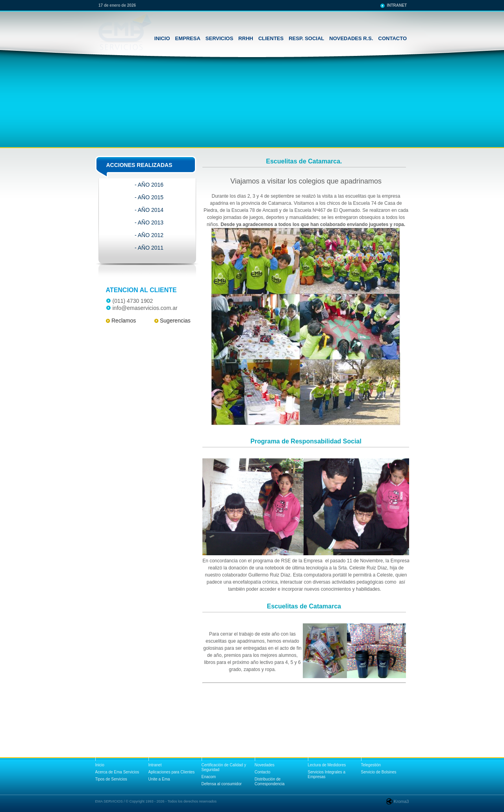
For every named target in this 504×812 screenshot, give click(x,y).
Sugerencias (175, 321)
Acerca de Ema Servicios (117, 772)
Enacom (209, 777)
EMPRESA (188, 38)
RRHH (246, 38)
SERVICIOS (220, 38)
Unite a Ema (159, 779)
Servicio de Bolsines (379, 772)
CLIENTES (271, 38)
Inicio (100, 765)
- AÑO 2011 (149, 248)
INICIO (162, 38)
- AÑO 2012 (149, 235)
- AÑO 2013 (149, 222)
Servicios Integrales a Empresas (327, 774)
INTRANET (397, 5)
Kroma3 (401, 801)
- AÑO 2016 (149, 185)
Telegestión (371, 765)
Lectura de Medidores (327, 765)
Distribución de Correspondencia (270, 781)
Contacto (263, 772)
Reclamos (124, 321)
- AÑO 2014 (149, 210)
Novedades (265, 765)
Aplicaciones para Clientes (172, 772)
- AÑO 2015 (149, 197)
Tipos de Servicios (111, 779)
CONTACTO (393, 38)
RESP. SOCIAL (306, 38)
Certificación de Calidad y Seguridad (224, 767)
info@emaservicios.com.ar (145, 308)
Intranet (155, 765)
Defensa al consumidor (222, 784)
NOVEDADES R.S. (351, 38)
